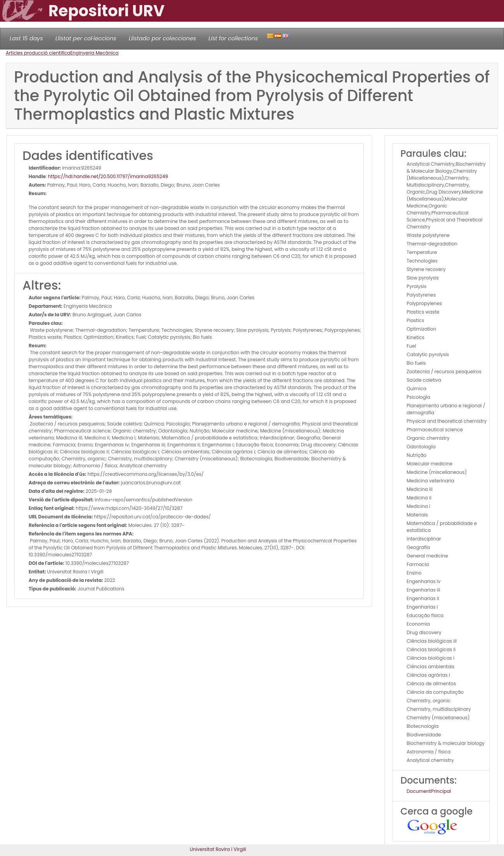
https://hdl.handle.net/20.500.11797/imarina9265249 (108, 176)
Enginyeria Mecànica (94, 53)
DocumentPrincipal (429, 791)
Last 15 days (26, 38)
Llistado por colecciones (163, 38)
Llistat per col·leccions (86, 38)
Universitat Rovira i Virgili (218, 849)
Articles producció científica (38, 53)
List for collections (233, 38)
